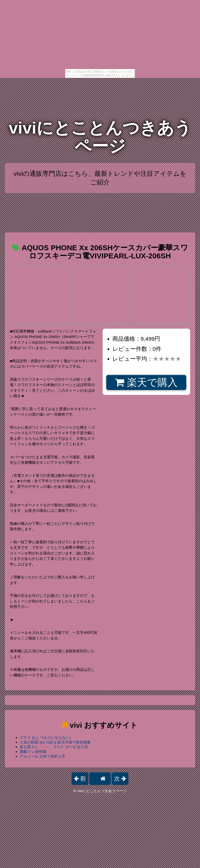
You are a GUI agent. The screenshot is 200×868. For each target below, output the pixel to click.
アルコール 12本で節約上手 (43, 756)
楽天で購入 (146, 382)
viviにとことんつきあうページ (100, 137)
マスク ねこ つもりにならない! (45, 737)
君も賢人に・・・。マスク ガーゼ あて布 (54, 747)
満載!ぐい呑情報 (33, 752)
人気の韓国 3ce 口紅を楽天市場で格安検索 (55, 742)
